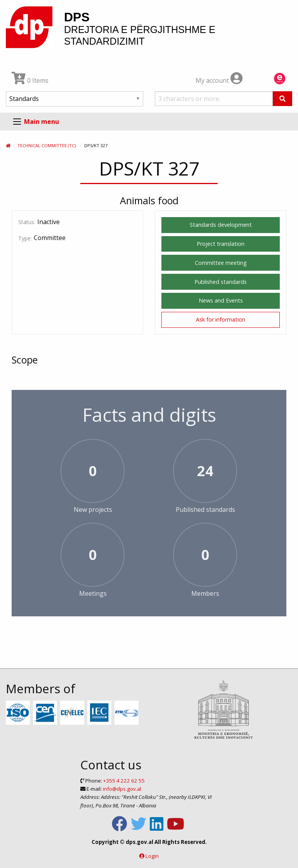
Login (152, 856)
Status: (27, 222)
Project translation (221, 244)
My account (219, 80)
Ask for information (221, 319)
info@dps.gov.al (122, 789)
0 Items (30, 80)
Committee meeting (221, 263)
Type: (25, 238)
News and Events (221, 300)
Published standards (221, 282)
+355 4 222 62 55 (124, 781)
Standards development (221, 225)
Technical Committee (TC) (47, 145)
